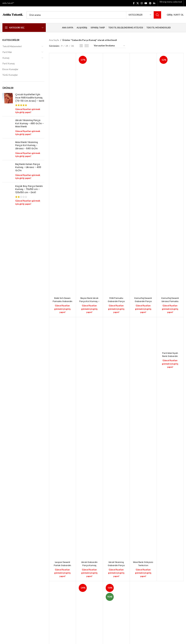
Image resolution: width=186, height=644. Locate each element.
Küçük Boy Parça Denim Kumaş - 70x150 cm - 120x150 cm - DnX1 (29, 226)
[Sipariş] (110, 46)
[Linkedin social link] (154, 3)
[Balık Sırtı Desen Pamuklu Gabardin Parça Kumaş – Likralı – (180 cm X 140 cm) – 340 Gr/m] (63, 175)
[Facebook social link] (134, 3)
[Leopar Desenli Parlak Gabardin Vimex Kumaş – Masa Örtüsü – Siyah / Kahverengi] (63, 438)
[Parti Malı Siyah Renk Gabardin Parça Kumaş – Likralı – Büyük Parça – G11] (170, 334)
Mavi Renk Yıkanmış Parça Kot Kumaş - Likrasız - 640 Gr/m (27, 160)
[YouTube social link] (146, 3)
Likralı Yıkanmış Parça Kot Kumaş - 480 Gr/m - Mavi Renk (29, 123)
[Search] (94, 15)
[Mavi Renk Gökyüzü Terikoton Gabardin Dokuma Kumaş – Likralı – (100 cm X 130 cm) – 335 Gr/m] (143, 438)
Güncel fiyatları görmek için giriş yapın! (62, 309)
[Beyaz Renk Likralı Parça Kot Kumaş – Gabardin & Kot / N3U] (89, 175)
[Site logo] (13, 15)
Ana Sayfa (54, 40)
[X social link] (138, 3)
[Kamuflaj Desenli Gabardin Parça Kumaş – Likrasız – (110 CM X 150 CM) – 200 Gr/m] (143, 175)
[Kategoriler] (140, 15)
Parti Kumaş (9, 63)
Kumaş (6, 58)
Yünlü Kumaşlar (10, 75)
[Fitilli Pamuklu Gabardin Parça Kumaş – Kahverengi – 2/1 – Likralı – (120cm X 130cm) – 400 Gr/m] (116, 175)
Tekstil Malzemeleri (12, 46)
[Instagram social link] (142, 3)
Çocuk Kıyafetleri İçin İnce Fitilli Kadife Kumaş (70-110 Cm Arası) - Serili (30, 98)
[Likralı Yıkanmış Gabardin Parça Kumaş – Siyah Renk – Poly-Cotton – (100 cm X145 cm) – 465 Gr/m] (116, 438)
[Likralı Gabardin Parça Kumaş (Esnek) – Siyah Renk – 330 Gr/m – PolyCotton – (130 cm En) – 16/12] (89, 438)
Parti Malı (7, 52)
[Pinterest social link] (150, 3)
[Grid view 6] (87, 46)
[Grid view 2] (81, 46)
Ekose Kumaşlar (10, 69)
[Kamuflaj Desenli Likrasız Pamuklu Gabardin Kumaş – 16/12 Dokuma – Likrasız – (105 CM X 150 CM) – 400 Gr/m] (170, 175)
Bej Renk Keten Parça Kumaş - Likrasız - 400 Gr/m (28, 193)
